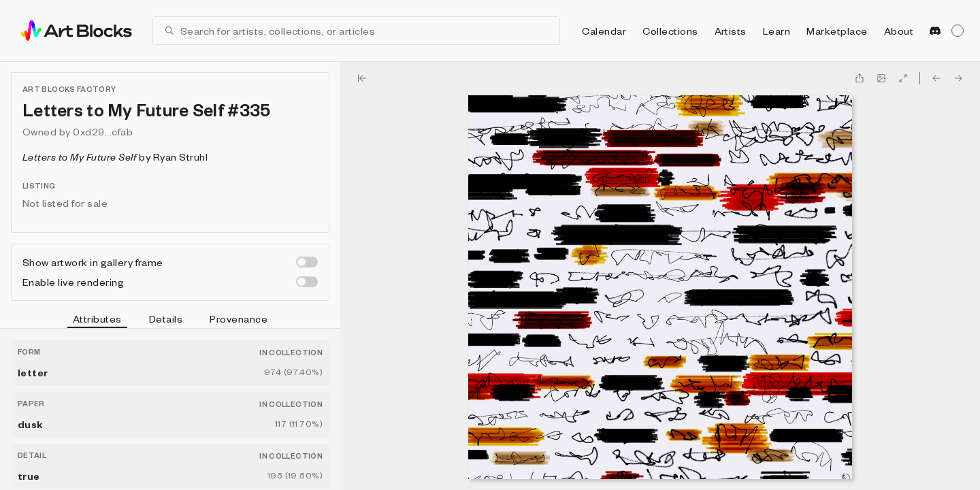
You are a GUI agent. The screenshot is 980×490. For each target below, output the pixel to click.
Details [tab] (166, 318)
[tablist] (170, 321)
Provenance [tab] (239, 318)
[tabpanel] (170, 409)
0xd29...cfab (103, 131)
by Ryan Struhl (115, 157)
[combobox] (364, 31)
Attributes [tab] (97, 321)
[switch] (307, 262)
